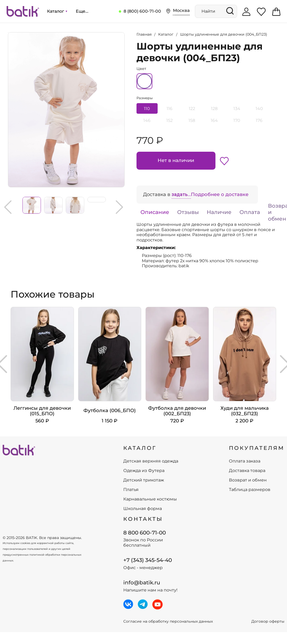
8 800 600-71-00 (145, 533)
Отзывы (188, 212)
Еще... (82, 11)
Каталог (57, 11)
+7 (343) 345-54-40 (148, 560)
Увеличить (8, 32)
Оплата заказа (245, 461)
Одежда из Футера (144, 471)
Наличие (219, 212)
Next (119, 207)
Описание (155, 212)
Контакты (143, 519)
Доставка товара (247, 471)
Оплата (250, 212)
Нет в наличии (176, 160)
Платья (131, 490)
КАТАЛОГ (140, 448)
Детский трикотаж (144, 480)
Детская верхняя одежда (151, 461)
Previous (8, 207)
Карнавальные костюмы (150, 499)
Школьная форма (143, 509)
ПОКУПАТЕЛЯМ (257, 448)
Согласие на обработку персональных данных (168, 621)
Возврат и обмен (248, 480)
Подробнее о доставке (220, 194)
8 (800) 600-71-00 (142, 11)
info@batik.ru (142, 583)
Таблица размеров (250, 490)
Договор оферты (268, 621)
